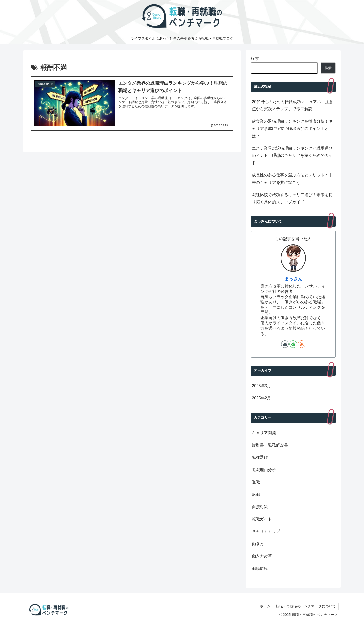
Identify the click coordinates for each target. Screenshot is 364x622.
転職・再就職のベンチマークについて (306, 606)
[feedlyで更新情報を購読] (293, 344)
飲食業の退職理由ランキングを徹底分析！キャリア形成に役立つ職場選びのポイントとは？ (292, 129)
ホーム (265, 606)
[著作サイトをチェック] (285, 344)
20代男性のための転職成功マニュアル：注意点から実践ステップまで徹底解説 (292, 105)
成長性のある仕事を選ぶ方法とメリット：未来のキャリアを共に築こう (292, 179)
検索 (255, 59)
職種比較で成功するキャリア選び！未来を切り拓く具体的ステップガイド (292, 198)
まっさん (293, 279)
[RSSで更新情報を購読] (302, 344)
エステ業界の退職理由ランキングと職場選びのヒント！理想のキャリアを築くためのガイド (292, 156)
